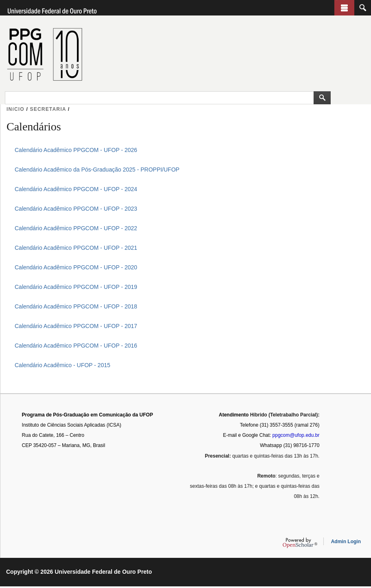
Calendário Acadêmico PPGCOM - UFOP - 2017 (76, 326)
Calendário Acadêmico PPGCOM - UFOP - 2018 (76, 306)
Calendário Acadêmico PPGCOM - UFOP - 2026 (76, 150)
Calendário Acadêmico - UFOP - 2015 (63, 365)
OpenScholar (300, 544)
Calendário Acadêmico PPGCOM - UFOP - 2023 (76, 209)
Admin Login (346, 543)
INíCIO (15, 109)
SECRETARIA (48, 109)
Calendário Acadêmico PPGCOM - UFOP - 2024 (76, 189)
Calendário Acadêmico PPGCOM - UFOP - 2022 (76, 228)
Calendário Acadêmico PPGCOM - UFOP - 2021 (76, 248)
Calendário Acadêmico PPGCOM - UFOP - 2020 (76, 267)
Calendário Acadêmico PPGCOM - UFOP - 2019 (76, 287)
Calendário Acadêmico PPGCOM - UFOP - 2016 (76, 346)
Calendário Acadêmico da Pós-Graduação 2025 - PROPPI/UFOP (97, 170)
